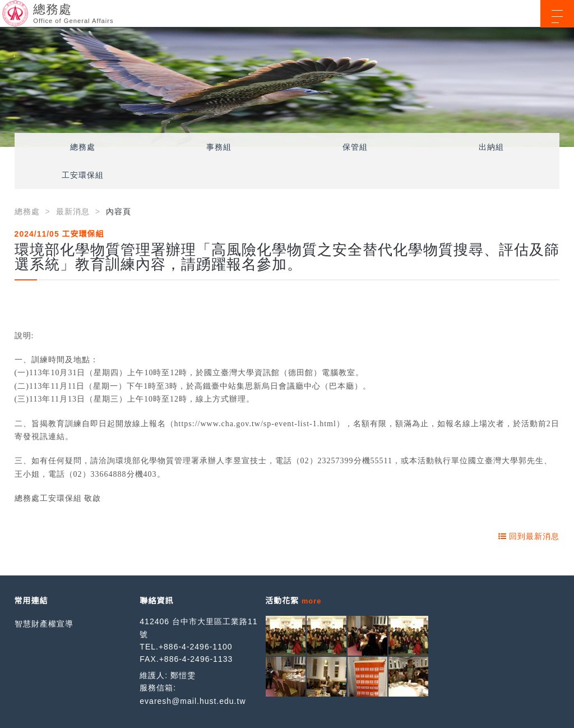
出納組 (491, 147)
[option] (287, 87)
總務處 (83, 147)
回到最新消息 (529, 536)
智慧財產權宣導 (44, 624)
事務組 (219, 147)
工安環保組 (83, 175)
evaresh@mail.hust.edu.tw (193, 701)
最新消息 (73, 211)
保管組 (355, 147)
